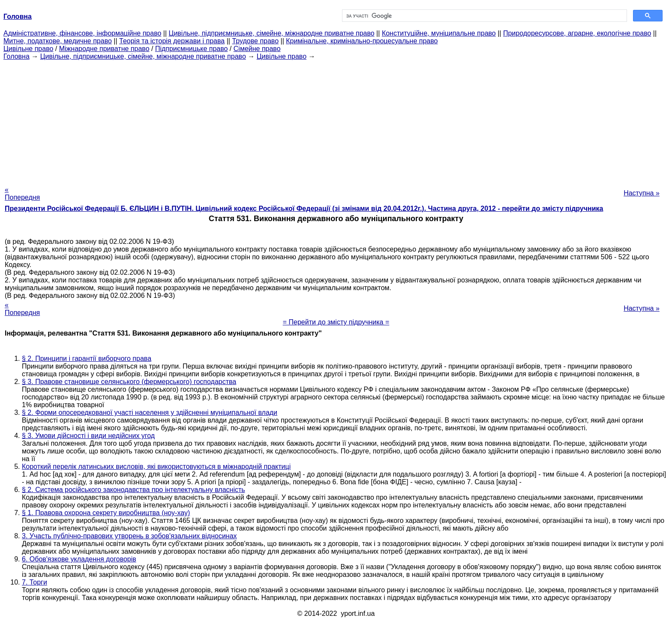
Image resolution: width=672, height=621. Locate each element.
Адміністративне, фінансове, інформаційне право (82, 33)
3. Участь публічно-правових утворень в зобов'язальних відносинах (129, 536)
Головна (16, 56)
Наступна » (642, 193)
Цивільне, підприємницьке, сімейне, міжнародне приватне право (272, 33)
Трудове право (255, 41)
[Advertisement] (336, 120)
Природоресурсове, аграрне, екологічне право (577, 33)
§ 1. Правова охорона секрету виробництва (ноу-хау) (106, 513)
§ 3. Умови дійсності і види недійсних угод (88, 436)
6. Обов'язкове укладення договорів (79, 559)
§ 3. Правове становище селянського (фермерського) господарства (129, 382)
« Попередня (22, 193)
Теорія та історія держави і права (172, 41)
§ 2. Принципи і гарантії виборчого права (87, 358)
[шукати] (484, 16)
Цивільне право (28, 49)
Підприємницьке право (192, 49)
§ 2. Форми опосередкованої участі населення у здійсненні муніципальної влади (150, 412)
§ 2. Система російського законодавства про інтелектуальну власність (133, 490)
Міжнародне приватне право (104, 49)
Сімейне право (257, 49)
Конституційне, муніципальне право (439, 33)
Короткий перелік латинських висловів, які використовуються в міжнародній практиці (156, 466)
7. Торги (34, 582)
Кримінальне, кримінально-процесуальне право (362, 41)
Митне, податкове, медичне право (58, 41)
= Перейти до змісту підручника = (336, 322)
